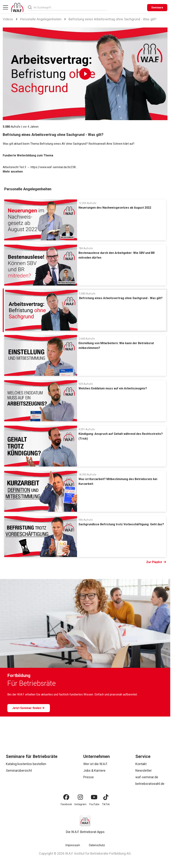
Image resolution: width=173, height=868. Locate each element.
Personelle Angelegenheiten (41, 19)
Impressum (73, 845)
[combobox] (70, 7)
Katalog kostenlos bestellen (26, 764)
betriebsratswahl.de (150, 784)
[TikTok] (106, 797)
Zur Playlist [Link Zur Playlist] (156, 562)
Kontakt (141, 764)
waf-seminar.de (147, 777)
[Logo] (17, 8)
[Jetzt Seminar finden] (29, 708)
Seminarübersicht (19, 770)
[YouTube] (94, 797)
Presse (89, 777)
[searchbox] (69, 8)
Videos (8, 19)
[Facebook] (66, 797)
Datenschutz (97, 845)
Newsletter (144, 770)
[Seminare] (157, 8)
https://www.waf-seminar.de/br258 (53, 167)
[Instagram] (80, 797)
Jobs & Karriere (94, 770)
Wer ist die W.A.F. (95, 764)
